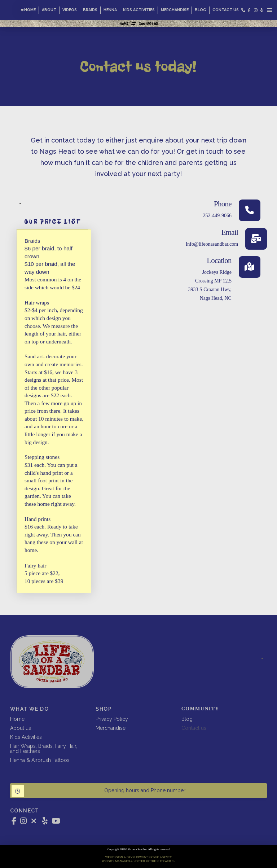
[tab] (52, 222)
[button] (269, 10)
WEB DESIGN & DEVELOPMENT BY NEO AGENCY (138, 857)
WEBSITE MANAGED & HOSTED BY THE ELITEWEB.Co (139, 861)
